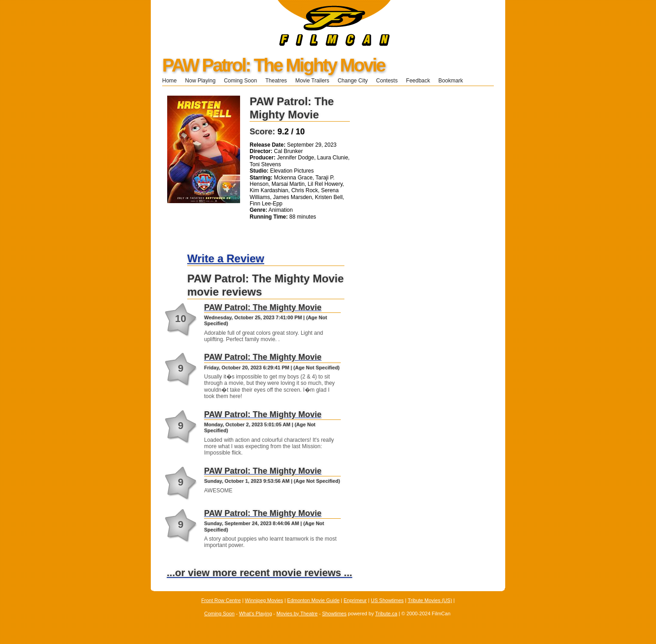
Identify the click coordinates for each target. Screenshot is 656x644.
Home (169, 81)
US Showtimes (387, 600)
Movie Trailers (312, 81)
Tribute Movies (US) (430, 600)
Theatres (276, 81)
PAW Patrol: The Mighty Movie (274, 65)
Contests (387, 81)
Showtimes (334, 613)
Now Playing (200, 81)
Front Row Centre (221, 600)
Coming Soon (240, 81)
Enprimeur (355, 600)
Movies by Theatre (297, 613)
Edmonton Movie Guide (313, 600)
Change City (353, 81)
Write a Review (226, 258)
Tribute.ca (387, 613)
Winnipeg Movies (264, 600)
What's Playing (256, 613)
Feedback (418, 81)
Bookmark (454, 81)
